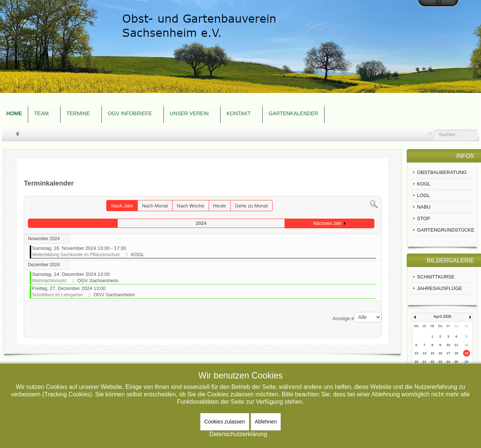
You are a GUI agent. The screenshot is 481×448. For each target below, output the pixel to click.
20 (416, 362)
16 (440, 353)
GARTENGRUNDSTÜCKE (446, 230)
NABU (424, 207)
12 (467, 345)
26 (467, 362)
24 (448, 362)
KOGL (424, 184)
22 (432, 362)
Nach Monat (155, 206)
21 (424, 362)
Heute (220, 206)
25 (456, 362)
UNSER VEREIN (189, 113)
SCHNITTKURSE (436, 277)
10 (448, 345)
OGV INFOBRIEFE (130, 113)
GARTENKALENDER (293, 113)
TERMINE (78, 113)
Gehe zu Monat (251, 206)
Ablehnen (266, 422)
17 (448, 353)
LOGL (424, 195)
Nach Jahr (122, 206)
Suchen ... (433, 130)
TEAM (41, 113)
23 (440, 362)
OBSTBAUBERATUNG (442, 172)
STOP (424, 218)
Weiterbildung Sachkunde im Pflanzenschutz (76, 255)
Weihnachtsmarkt (49, 281)
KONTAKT (239, 113)
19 (467, 353)
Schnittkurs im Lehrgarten (57, 295)
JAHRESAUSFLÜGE (440, 288)
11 (456, 345)
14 (424, 353)
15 (432, 353)
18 (456, 353)
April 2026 (442, 317)
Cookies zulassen (225, 422)
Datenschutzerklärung (238, 434)
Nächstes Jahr (327, 223)
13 (416, 353)
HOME (14, 113)
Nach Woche (191, 206)
